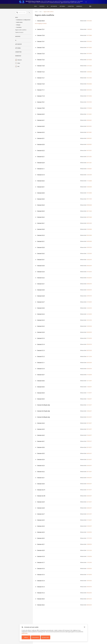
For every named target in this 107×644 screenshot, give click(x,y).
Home (36, 12)
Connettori (71, 6)
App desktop (54, 6)
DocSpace (42, 6)
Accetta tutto (45, 637)
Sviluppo (18, 25)
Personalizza (36, 637)
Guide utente (19, 22)
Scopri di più (25, 633)
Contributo (19, 27)
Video (19, 63)
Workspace (79, 6)
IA (48, 6)
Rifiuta (26, 637)
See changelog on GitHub (41, 23)
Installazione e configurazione (23, 20)
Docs (36, 6)
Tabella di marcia (19, 32)
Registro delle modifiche (21, 30)
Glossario (20, 60)
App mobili (62, 6)
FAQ (18, 66)
